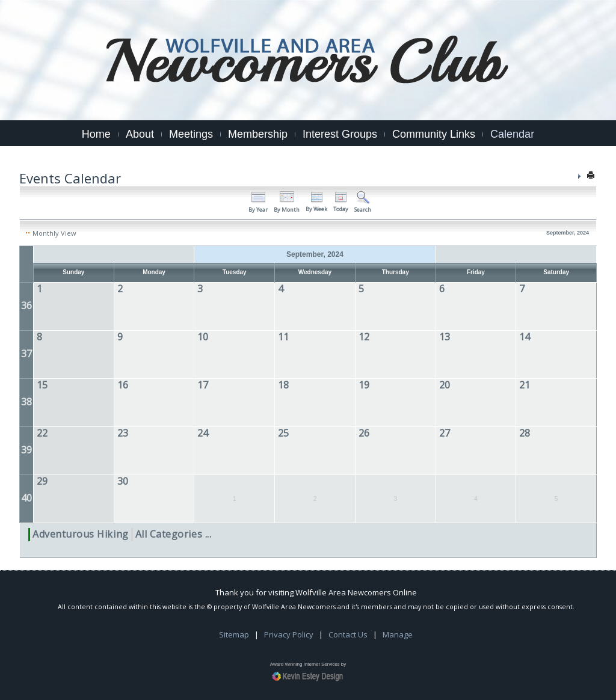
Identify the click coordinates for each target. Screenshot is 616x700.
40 (26, 498)
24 (203, 433)
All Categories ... (174, 534)
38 (26, 402)
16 (123, 385)
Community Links (434, 134)
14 (525, 337)
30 (123, 481)
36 (26, 305)
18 (283, 385)
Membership (258, 134)
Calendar (512, 134)
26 (364, 433)
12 (364, 337)
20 (445, 385)
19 (364, 385)
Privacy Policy (289, 640)
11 (283, 337)
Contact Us (348, 640)
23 (123, 433)
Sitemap (234, 640)
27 (445, 433)
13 (445, 337)
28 (525, 433)
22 (42, 433)
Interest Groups (340, 134)
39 (26, 450)
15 (42, 385)
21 (525, 385)
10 (203, 337)
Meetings (191, 134)
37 (26, 354)
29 (42, 481)
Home (96, 134)
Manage (398, 640)
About (140, 134)
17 (203, 385)
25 (283, 433)
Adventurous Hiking (81, 534)
